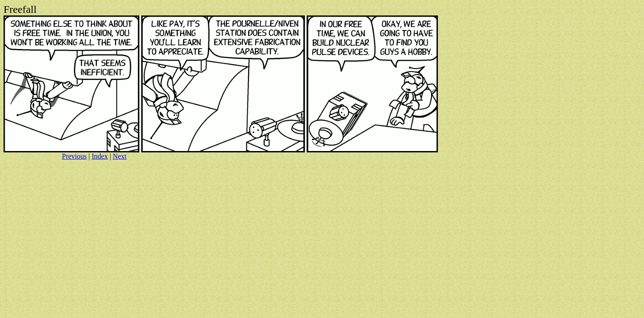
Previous (74, 156)
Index (100, 156)
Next (120, 156)
